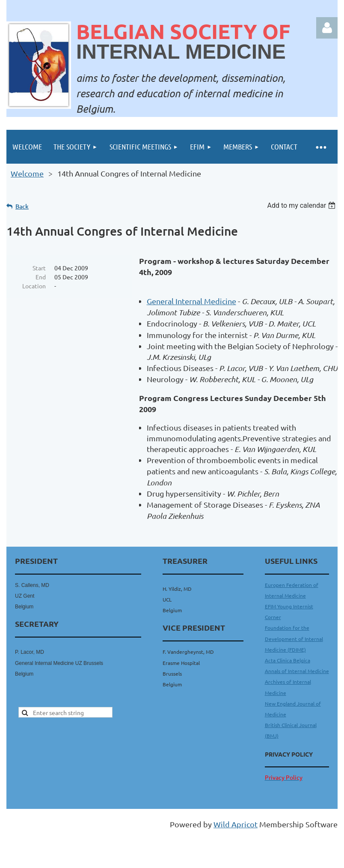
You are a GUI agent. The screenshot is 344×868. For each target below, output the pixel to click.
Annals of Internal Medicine (297, 671)
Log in (327, 28)
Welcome (27, 173)
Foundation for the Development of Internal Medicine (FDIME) (294, 638)
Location (34, 286)
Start (39, 268)
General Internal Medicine (191, 301)
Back (22, 206)
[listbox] (302, 205)
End (41, 277)
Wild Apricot (236, 824)
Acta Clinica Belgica (288, 660)
